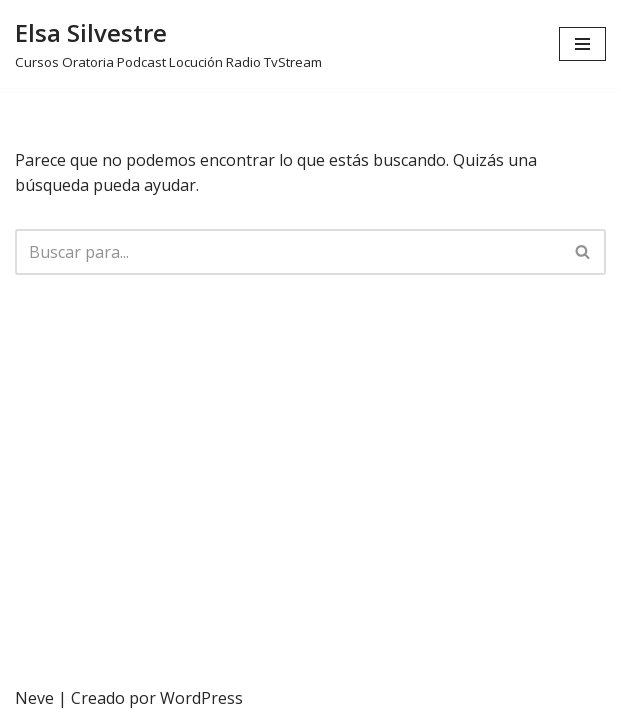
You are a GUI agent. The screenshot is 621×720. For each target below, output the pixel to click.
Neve (34, 698)
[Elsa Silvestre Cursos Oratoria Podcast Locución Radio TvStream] (168, 44)
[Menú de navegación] (582, 44)
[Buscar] (288, 252)
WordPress (201, 698)
